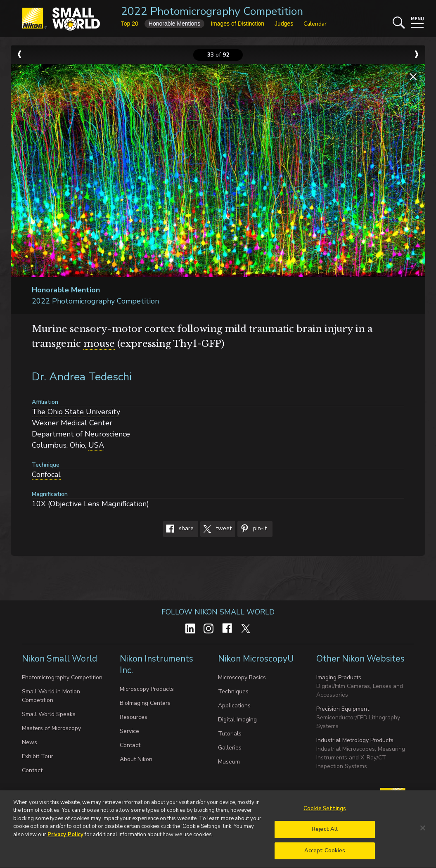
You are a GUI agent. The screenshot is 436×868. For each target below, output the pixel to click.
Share (178, 529)
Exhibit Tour (38, 756)
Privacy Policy (65, 838)
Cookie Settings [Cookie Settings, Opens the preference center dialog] (325, 812)
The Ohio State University (76, 412)
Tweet (216, 529)
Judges (284, 24)
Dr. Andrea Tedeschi (82, 377)
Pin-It (252, 529)
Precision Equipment (343, 709)
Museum (229, 762)
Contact (32, 770)
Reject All (325, 833)
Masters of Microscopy (51, 728)
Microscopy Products (147, 689)
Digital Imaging (237, 720)
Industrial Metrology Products (355, 740)
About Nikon (136, 759)
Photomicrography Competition (62, 677)
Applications (234, 706)
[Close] (423, 831)
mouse (99, 344)
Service (129, 731)
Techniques (233, 691)
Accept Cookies (325, 854)
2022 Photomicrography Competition (212, 11)
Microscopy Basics (242, 677)
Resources (134, 717)
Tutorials (230, 734)
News (30, 742)
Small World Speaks (49, 714)
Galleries (230, 748)
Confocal (46, 474)
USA (96, 445)
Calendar (315, 24)
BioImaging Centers (145, 703)
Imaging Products (339, 677)
